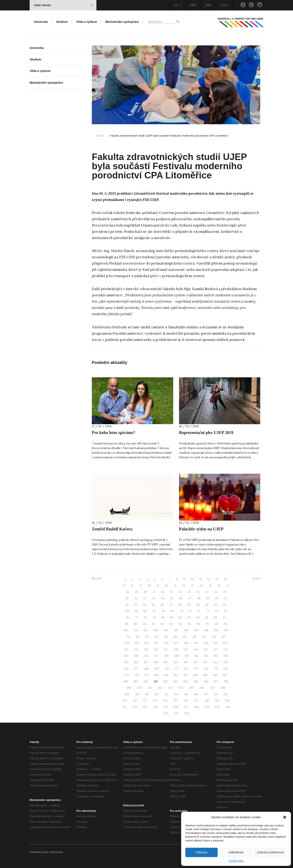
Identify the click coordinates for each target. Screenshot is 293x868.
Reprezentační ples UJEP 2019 (206, 433)
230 (227, 701)
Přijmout (201, 852)
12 (209, 579)
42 (145, 598)
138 (176, 650)
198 (226, 682)
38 (216, 592)
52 (127, 605)
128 (186, 643)
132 (225, 643)
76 (128, 618)
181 (166, 675)
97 (207, 624)
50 (217, 598)
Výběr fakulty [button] (63, 5)
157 (146, 662)
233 (145, 707)
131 (216, 643)
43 (153, 598)
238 (196, 707)
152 (206, 656)
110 (226, 630)
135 (146, 650)
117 (185, 637)
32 (163, 592)
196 (206, 682)
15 (124, 586)
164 (216, 662)
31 (154, 592)
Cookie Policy (236, 861)
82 (180, 618)
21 (175, 586)
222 (145, 701)
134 (136, 650)
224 (165, 701)
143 (226, 650)
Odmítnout (236, 852)
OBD (193, 5)
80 (163, 618)
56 (162, 605)
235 (165, 707)
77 (136, 618)
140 (196, 650)
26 (219, 586)
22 (184, 586)
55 (154, 605)
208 (223, 688)
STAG (224, 5)
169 (157, 669)
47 (190, 598)
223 (155, 701)
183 (186, 675)
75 (225, 611)
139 (186, 650)
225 (176, 701)
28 (128, 592)
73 (207, 611)
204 (181, 688)
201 (150, 688)
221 (135, 701)
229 (217, 701)
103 (156, 630)
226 (186, 701)
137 (166, 650)
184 (196, 675)
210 (137, 694)
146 (146, 656)
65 (136, 611)
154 (226, 656)
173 (196, 669)
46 (181, 598)
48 (199, 598)
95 (189, 624)
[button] (285, 817)
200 (139, 688)
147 (157, 656)
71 (190, 611)
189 (136, 682)
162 (196, 662)
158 (156, 662)
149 (177, 656)
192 (165, 682)
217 (206, 694)
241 (227, 707)
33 (171, 592)
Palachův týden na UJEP (201, 529)
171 (176, 669)
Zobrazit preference (270, 852)
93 (171, 624)
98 (216, 624)
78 (145, 618)
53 (136, 605)
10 (192, 579)
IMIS (208, 5)
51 (226, 598)
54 (145, 605)
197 (216, 682)
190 (146, 682)
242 (165, 713)
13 (217, 579)
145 (136, 656)
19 (158, 586)
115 (166, 637)
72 (199, 611)
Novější (97, 578)
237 (186, 707)
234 (155, 707)
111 (128, 637)
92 (162, 624)
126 (166, 643)
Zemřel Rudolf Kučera (112, 529)
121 (223, 637)
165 (226, 662)
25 (210, 586)
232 (135, 707)
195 (196, 682)
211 (147, 694)
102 (146, 630)
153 (216, 656)
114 (157, 637)
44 (163, 598)
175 (216, 669)
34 (180, 592)
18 (149, 586)
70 (181, 611)
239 (207, 707)
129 (196, 643)
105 (176, 630)
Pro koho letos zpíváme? (114, 433)
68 (163, 611)
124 (146, 643)
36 (198, 592)
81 (172, 618)
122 (127, 643)
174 (206, 669)
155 (126, 662)
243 (176, 713)
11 (201, 579)
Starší (256, 578)
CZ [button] (178, 5)
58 (180, 605)
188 (126, 682)
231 (124, 707)
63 (225, 605)
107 (196, 630)
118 (194, 637)
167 (136, 669)
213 (166, 694)
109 (216, 630)
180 (157, 675)
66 (145, 611)
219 (226, 694)
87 (225, 618)
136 (156, 650)
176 (226, 669)
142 (216, 650)
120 (214, 637)
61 (207, 605)
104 (166, 630)
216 (196, 694)
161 (186, 662)
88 (126, 624)
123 (137, 643)
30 (145, 592)
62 (216, 605)
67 (154, 611)
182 (176, 675)
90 (144, 624)
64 (127, 611)
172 (186, 669)
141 (206, 650)
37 (207, 592)
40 (127, 598)
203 (170, 688)
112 (138, 637)
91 (153, 624)
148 (167, 656)
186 (215, 675)
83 (189, 618)
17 (141, 586)
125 (156, 643)
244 (186, 713)
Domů (100, 136)
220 (125, 701)
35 (189, 592)
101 (136, 630)
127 (176, 643)
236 (176, 707)
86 (216, 618)
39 (224, 592)
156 (136, 662)
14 (225, 579)
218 (216, 694)
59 (189, 605)
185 (205, 675)
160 (176, 662)
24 (201, 586)
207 (212, 688)
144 (126, 656)
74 (216, 611)
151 (196, 656)
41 (136, 598)
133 (126, 650)
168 (146, 669)
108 (206, 630)
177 (127, 675)
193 (176, 682)
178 (137, 675)
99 (225, 624)
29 (136, 592)
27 (228, 586)
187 (225, 675)
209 (127, 694)
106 (186, 630)
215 (186, 694)
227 (196, 701)
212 (156, 694)
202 (160, 688)
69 (172, 611)
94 (180, 624)
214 (176, 694)
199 (129, 688)
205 (191, 688)
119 (204, 637)
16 (132, 586)
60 (198, 605)
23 (192, 586)
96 (198, 624)
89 (135, 624)
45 (172, 598)
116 (176, 637)
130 (206, 643)
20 (166, 586)
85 (207, 618)
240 (217, 707)
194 (186, 682)
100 (126, 630)
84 (198, 618)
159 (166, 662)
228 (206, 701)
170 (167, 669)
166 (126, 669)
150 (187, 656)
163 (206, 662)
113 (147, 637)
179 (146, 675)
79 (154, 618)
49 (208, 598)
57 (171, 605)
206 (202, 688)
